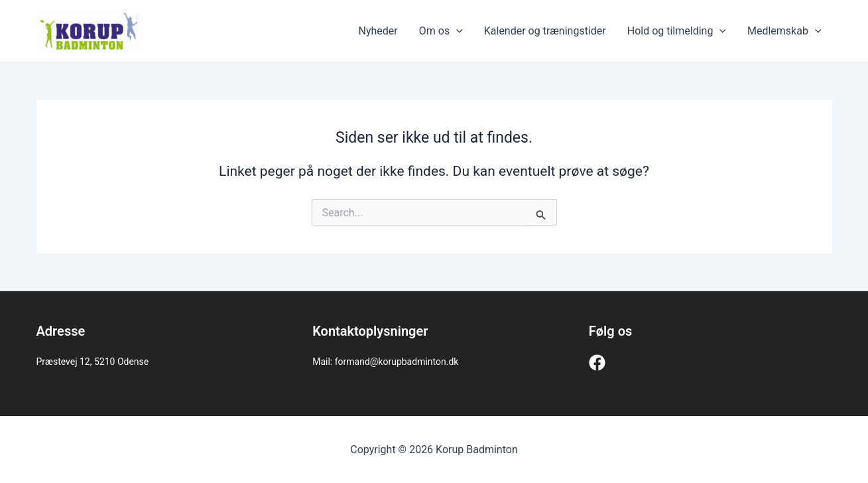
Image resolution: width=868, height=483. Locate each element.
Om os (441, 31)
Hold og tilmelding (677, 31)
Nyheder (378, 31)
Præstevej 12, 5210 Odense (93, 362)
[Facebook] (597, 363)
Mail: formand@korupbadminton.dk (385, 362)
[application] (456, 31)
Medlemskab (784, 31)
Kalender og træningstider (545, 31)
